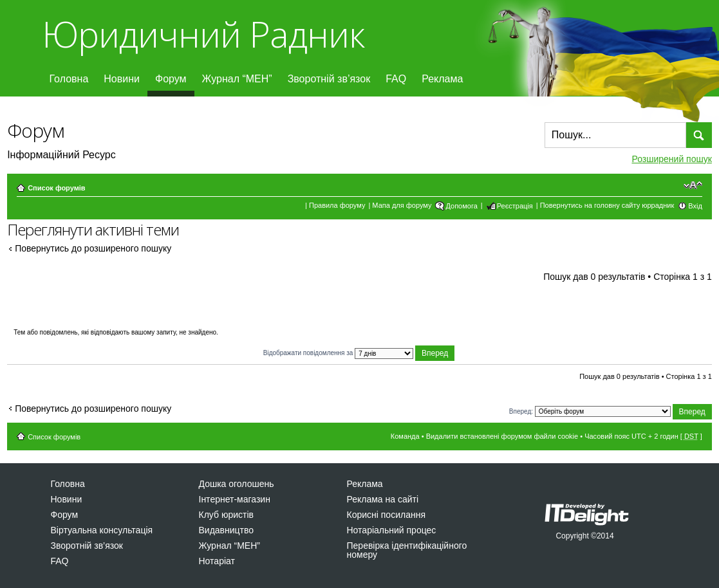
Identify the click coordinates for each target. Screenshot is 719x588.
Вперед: (521, 411)
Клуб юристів (226, 515)
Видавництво (227, 530)
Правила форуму (337, 205)
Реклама (442, 79)
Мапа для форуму (402, 205)
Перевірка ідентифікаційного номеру (407, 550)
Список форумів (56, 188)
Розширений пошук (671, 159)
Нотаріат (217, 561)
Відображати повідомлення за (359, 353)
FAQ (396, 79)
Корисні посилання (386, 515)
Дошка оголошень (237, 484)
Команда (405, 436)
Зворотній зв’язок (329, 79)
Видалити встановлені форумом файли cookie (502, 436)
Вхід (695, 206)
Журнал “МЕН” (237, 79)
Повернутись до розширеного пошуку (93, 248)
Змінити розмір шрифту (693, 185)
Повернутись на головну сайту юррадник (607, 205)
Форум (171, 79)
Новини (122, 79)
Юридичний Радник (203, 34)
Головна (69, 79)
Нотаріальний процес (392, 530)
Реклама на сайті (383, 499)
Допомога (461, 206)
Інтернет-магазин (235, 499)
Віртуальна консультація (102, 530)
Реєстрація (515, 206)
